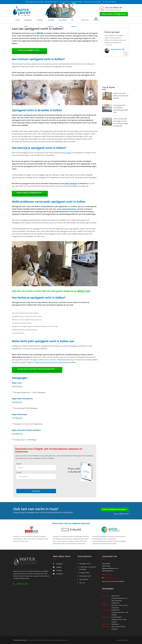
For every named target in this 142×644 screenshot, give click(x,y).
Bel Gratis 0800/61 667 (111, 8)
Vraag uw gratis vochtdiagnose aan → (31, 196)
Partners (67, 640)
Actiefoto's (109, 21)
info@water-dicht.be (111, 578)
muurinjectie (67, 155)
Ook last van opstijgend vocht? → (31, 53)
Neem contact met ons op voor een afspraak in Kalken (56, 365)
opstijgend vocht (30, 117)
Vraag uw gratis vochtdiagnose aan (113, 14)
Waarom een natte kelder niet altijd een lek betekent (121, 97)
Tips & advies (84, 579)
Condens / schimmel (48, 21)
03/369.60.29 (18, 422)
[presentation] (31, 483)
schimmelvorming (69, 212)
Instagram (58, 574)
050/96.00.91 (18, 406)
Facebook (58, 564)
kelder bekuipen (71, 186)
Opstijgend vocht (31, 21)
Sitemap (40, 640)
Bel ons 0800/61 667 (121, 514)
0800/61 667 (22, 584)
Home (18, 21)
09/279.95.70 (18, 391)
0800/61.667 (84, 294)
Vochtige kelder (66, 21)
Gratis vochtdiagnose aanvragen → (113, 509)
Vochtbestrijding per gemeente (54, 640)
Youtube (57, 570)
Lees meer (109, 46)
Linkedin (57, 567)
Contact (121, 21)
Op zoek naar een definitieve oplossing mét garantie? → (39, 374)
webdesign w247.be (122, 640)
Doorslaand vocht (82, 21)
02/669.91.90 (18, 438)
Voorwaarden (31, 640)
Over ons (82, 583)
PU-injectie (97, 21)
